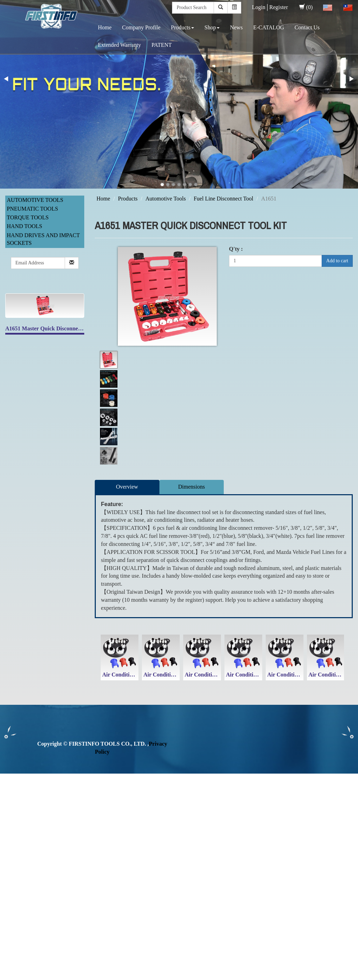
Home (105, 27)
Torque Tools (28, 217)
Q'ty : (236, 249)
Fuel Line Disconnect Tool (224, 199)
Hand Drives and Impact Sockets (43, 239)
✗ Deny (9, 801)
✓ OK (186, 976)
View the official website (59, 849)
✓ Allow (10, 793)
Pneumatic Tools (33, 209)
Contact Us (307, 27)
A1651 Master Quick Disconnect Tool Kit (54, 328)
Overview (127, 487)
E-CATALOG (268, 27)
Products (182, 27)
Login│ (261, 7)
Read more (15, 849)
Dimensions (192, 487)
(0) (306, 7)
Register (278, 7)
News (236, 27)
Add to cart (337, 261)
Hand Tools (25, 226)
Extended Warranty (119, 45)
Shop (212, 27)
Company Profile (141, 27)
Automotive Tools (35, 200)
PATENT (162, 45)
